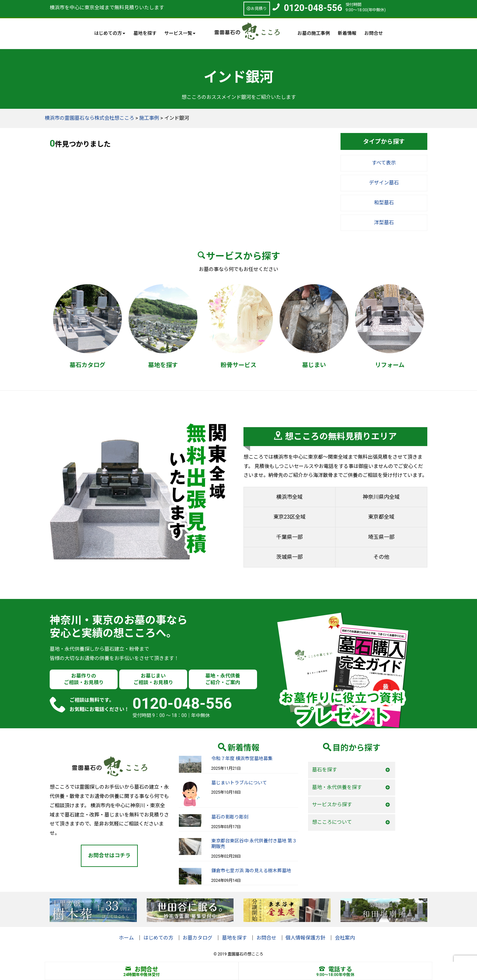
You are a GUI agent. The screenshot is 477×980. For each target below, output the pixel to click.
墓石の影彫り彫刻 (230, 817)
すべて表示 (384, 163)
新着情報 (347, 33)
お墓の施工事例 (314, 33)
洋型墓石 (384, 223)
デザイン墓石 (384, 183)
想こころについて (332, 822)
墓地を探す (145, 33)
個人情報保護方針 (305, 938)
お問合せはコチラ (109, 855)
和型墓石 (384, 203)
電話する (336, 969)
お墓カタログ (197, 938)
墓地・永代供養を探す (337, 787)
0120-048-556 (313, 8)
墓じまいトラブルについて (239, 783)
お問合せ (374, 33)
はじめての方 (158, 938)
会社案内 (345, 938)
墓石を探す (324, 770)
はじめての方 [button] (110, 33)
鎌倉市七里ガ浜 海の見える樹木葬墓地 (251, 871)
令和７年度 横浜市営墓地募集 (242, 758)
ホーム (126, 938)
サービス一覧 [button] (180, 33)
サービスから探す (332, 805)
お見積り (257, 9)
